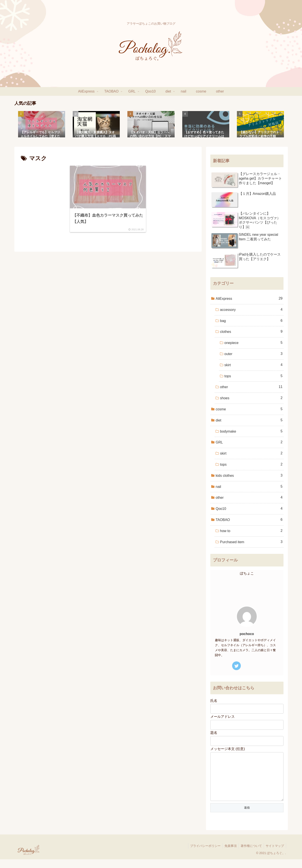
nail (249, 487)
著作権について (250, 855)
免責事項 (229, 855)
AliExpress (249, 299)
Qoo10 (249, 509)
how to (251, 531)
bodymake (251, 431)
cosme (249, 409)
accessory (251, 310)
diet (249, 420)
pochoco (247, 634)
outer (254, 354)
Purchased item (251, 542)
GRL (249, 442)
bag (251, 321)
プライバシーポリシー (203, 855)
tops (254, 376)
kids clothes (249, 476)
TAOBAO (249, 520)
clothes (251, 332)
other (251, 387)
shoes (251, 398)
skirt (254, 365)
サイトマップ (275, 855)
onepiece (254, 343)
